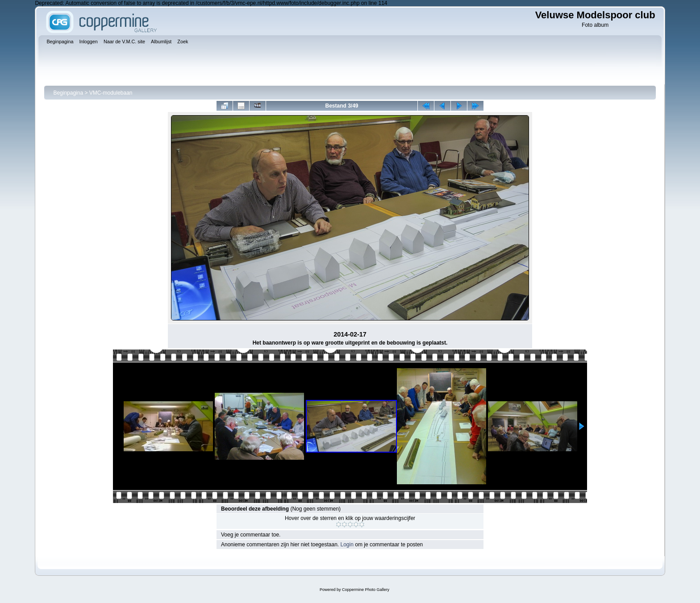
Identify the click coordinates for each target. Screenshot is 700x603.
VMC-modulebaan (111, 93)
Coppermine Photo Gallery (366, 590)
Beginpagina (68, 93)
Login (347, 545)
